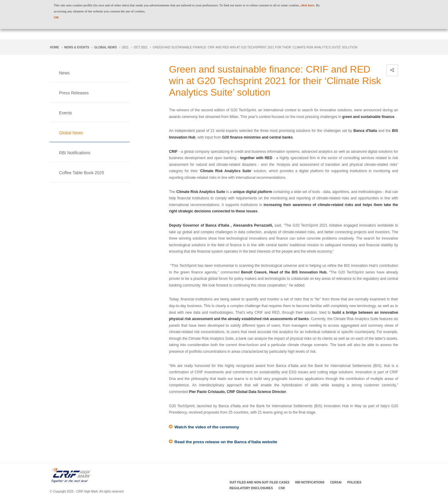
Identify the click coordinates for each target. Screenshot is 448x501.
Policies (354, 483)
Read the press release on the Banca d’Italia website (227, 442)
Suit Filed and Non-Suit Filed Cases (259, 483)
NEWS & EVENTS (77, 47)
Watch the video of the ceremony (208, 427)
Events (66, 113)
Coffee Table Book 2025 (82, 173)
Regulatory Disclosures (251, 488)
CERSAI (336, 483)
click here (307, 5)
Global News (105, 47)
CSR (282, 488)
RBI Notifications (75, 153)
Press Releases (74, 93)
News (64, 73)
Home (54, 47)
